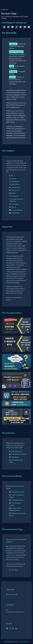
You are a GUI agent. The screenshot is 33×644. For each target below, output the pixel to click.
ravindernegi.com (24, 642)
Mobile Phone (15, 184)
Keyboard (15, 196)
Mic (12, 176)
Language (13, 44)
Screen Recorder (17, 210)
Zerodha (14, 570)
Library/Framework (16, 52)
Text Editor (15, 204)
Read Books (15, 457)
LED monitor (16, 190)
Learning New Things (18, 454)
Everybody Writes (18, 500)
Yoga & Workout (16, 451)
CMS (12, 66)
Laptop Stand (16, 187)
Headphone (15, 181)
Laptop (14, 178)
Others (12, 77)
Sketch (14, 207)
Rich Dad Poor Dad (18, 492)
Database (13, 72)
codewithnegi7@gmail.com (15, 612)
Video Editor (16, 213)
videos (9, 300)
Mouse (14, 193)
